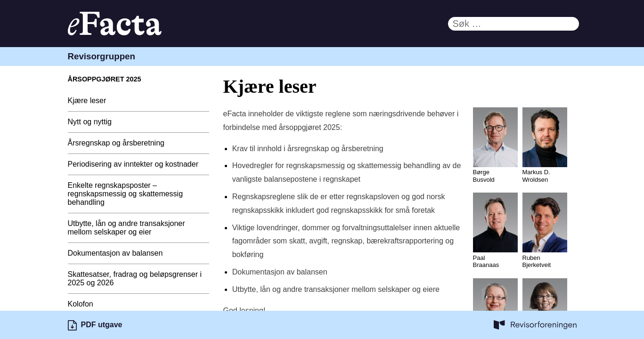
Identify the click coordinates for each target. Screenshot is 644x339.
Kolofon (81, 304)
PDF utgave (102, 325)
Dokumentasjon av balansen (115, 253)
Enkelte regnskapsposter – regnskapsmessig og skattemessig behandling (126, 194)
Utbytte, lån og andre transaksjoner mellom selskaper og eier (126, 228)
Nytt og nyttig (90, 122)
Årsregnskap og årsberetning (116, 143)
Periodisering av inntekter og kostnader (133, 164)
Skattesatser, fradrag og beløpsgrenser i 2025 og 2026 (135, 278)
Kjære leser (87, 101)
